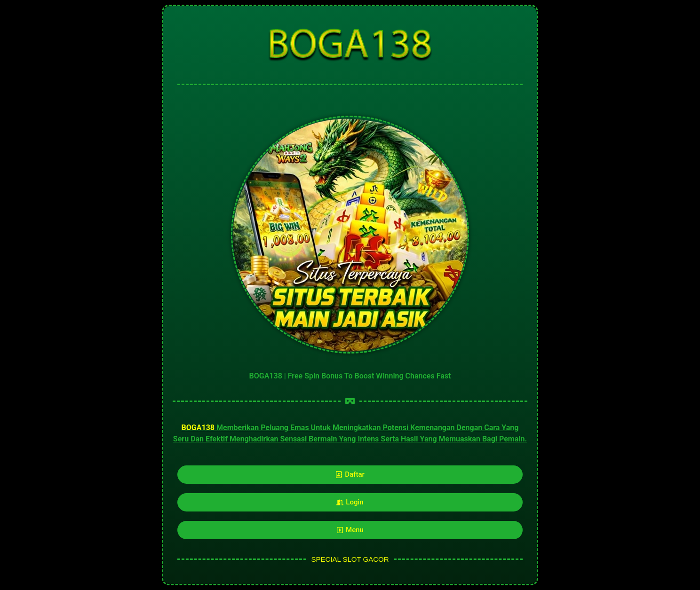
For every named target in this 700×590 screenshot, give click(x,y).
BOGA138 (198, 428)
